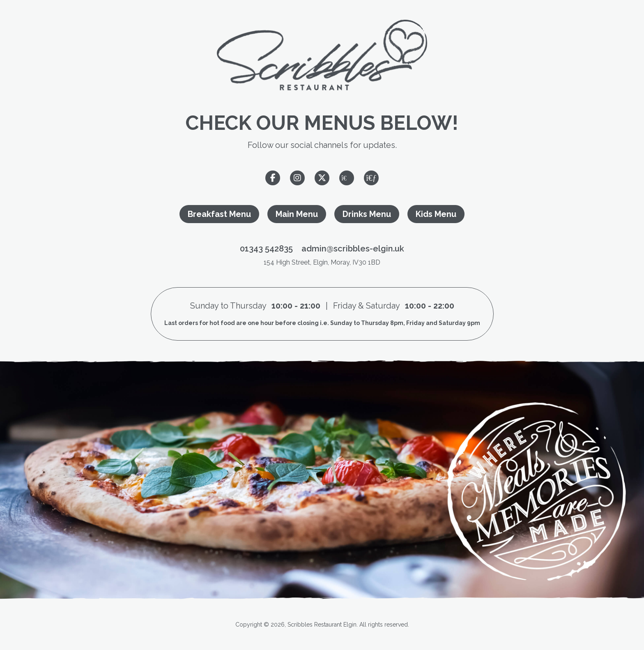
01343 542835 (266, 249)
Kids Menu (436, 214)
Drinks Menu (367, 214)
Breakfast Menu (219, 214)
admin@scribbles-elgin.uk (353, 249)
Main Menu (297, 214)
